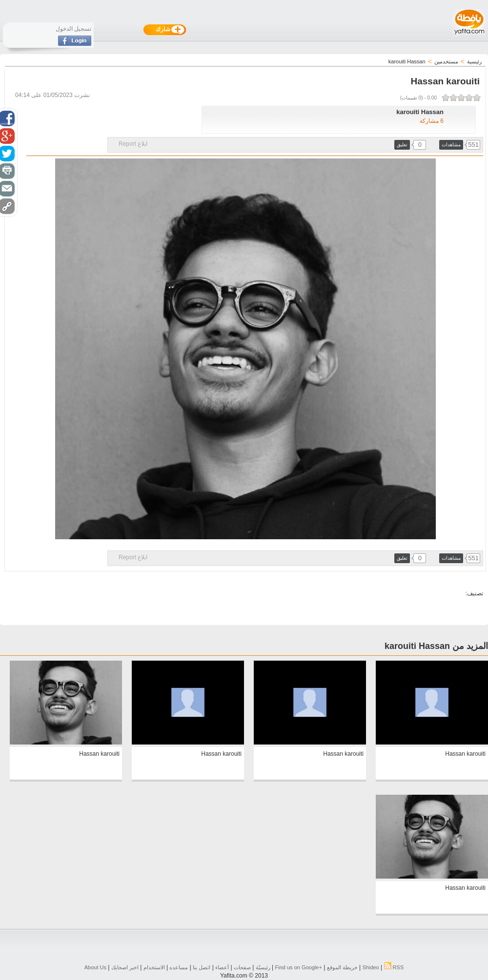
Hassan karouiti (465, 754)
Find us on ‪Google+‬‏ (299, 967)
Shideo (370, 967)
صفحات (242, 967)
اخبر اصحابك (125, 967)
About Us (95, 967)
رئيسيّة (263, 967)
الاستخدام (154, 967)
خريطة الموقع (342, 967)
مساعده (179, 967)
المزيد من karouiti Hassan (436, 646)
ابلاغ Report (133, 144)
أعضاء (222, 967)
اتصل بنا (202, 967)
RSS (394, 967)
